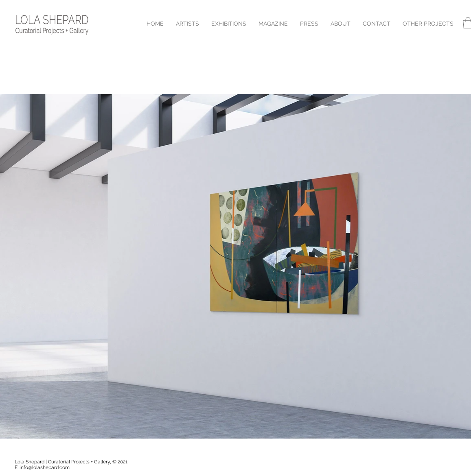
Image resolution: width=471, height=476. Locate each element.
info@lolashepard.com (45, 467)
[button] (428, 24)
